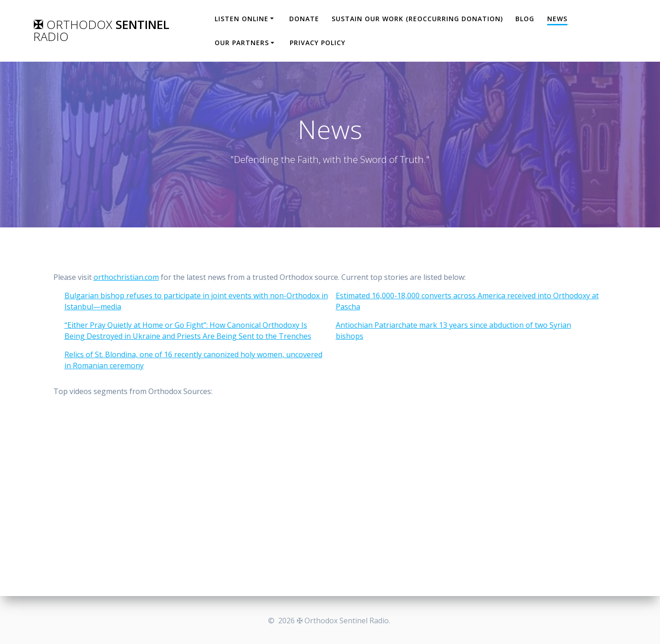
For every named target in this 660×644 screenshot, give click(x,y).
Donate (304, 19)
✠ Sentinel (101, 31)
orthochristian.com (126, 277)
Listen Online (242, 19)
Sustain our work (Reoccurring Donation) (417, 19)
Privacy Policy (318, 43)
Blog (525, 19)
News (557, 19)
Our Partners (242, 43)
